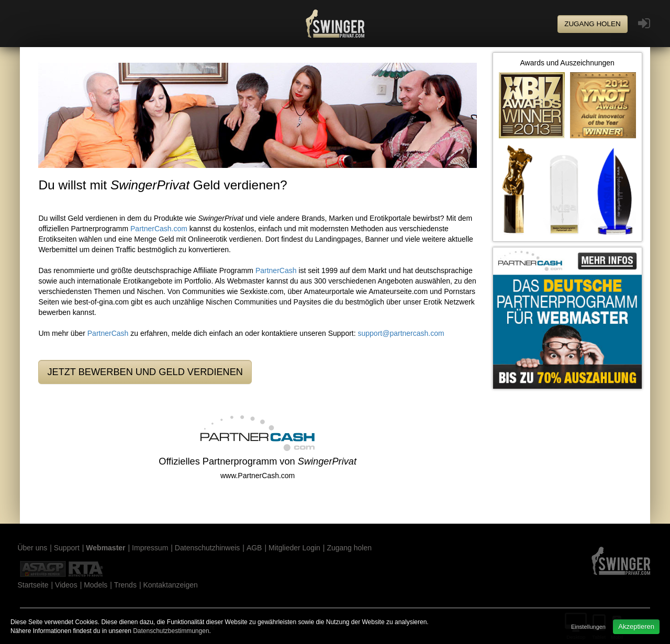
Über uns (32, 548)
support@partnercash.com (401, 333)
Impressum (150, 548)
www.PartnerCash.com (258, 476)
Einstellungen (588, 627)
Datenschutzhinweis (208, 548)
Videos (66, 585)
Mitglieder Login (294, 548)
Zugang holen (593, 24)
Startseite (33, 585)
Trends (125, 585)
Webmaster (105, 548)
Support (67, 548)
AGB (254, 548)
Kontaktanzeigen (170, 585)
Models (96, 585)
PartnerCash (276, 270)
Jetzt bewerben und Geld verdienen (145, 372)
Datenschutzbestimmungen (171, 631)
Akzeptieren (636, 626)
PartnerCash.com (159, 229)
